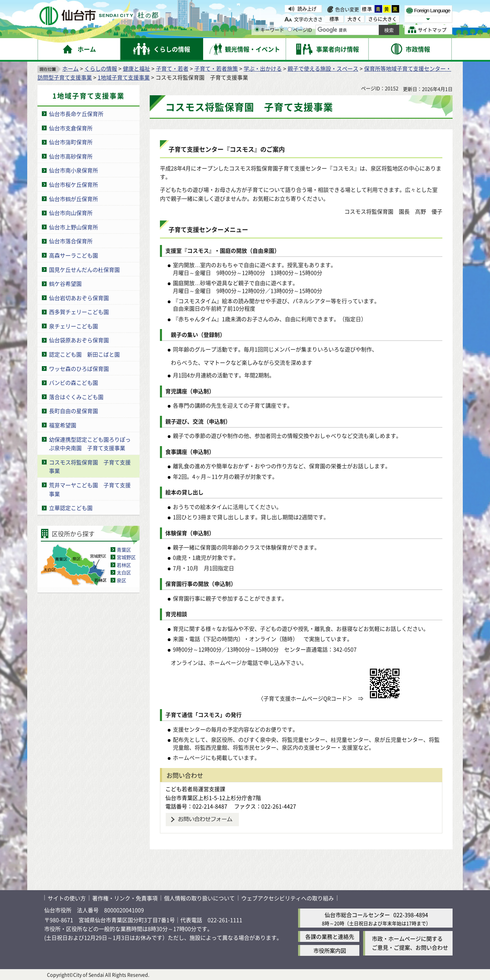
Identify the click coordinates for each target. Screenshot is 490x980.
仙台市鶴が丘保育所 (73, 199)
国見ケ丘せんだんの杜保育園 (84, 269)
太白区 (124, 572)
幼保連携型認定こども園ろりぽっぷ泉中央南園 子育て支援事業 (90, 444)
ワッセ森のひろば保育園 (79, 369)
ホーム (70, 68)
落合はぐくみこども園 (76, 397)
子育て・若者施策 (216, 68)
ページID (300, 30)
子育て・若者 (172, 68)
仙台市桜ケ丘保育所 (73, 184)
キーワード (269, 30)
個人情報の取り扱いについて (199, 898)
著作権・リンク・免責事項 (125, 898)
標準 (367, 9)
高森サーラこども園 (73, 255)
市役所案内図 (330, 950)
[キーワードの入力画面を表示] (257, 29)
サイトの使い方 (67, 898)
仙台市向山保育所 (71, 213)
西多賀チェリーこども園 (79, 312)
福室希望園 (63, 425)
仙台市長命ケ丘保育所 (76, 114)
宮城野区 (126, 557)
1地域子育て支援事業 (124, 77)
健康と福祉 (136, 68)
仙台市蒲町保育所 (71, 142)
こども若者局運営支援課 (195, 789)
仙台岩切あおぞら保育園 (79, 298)
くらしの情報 (101, 68)
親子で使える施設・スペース (323, 68)
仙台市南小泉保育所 (73, 170)
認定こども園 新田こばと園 (84, 354)
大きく (355, 19)
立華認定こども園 (71, 508)
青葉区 (124, 550)
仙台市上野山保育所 (73, 227)
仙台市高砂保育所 (71, 156)
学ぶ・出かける (263, 68)
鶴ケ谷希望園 (65, 283)
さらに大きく (382, 19)
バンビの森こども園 (73, 382)
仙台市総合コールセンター (357, 915)
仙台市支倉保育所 (71, 128)
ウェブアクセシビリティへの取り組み (288, 898)
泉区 (121, 580)
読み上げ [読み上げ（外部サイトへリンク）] (307, 9)
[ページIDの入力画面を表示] (290, 29)
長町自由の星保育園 (73, 411)
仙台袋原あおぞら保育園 (79, 340)
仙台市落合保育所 (71, 241)
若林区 (124, 565)
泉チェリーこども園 (73, 326)
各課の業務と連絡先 (330, 936)
